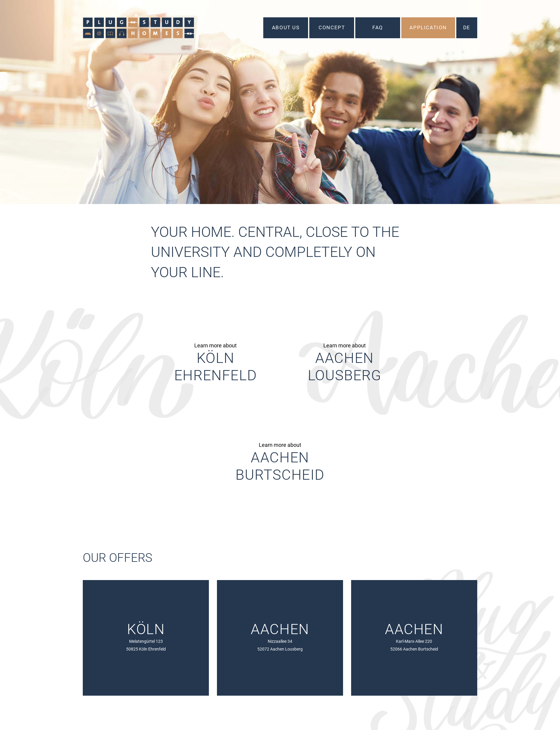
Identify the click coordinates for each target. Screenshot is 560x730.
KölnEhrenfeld (215, 367)
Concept (331, 27)
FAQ (377, 27)
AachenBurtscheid (280, 466)
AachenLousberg (345, 367)
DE (466, 27)
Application (428, 27)
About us (286, 27)
